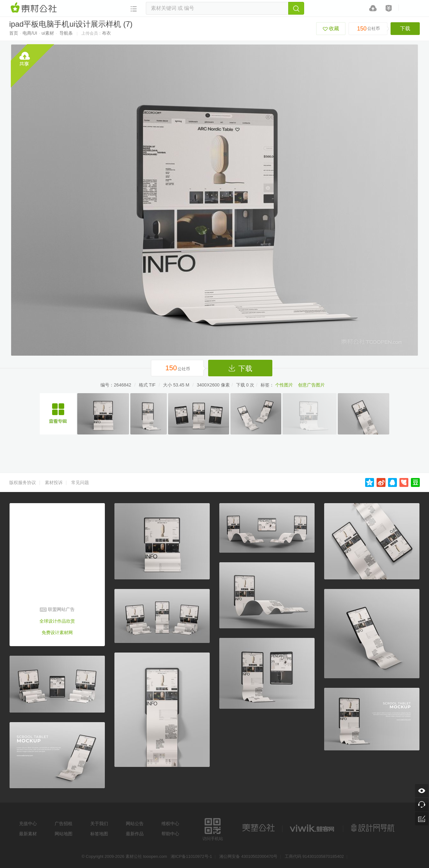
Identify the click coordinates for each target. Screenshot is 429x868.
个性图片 (284, 385)
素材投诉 (54, 482)
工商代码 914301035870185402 (314, 856)
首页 (14, 33)
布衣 (106, 33)
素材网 (35, 8)
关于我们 (99, 824)
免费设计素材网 (57, 632)
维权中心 (170, 824)
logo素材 (313, 828)
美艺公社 (258, 828)
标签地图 (99, 834)
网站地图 (64, 834)
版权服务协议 (23, 482)
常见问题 (80, 482)
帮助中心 (170, 834)
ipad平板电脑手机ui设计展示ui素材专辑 (58, 414)
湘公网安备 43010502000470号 (248, 856)
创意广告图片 (311, 385)
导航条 (66, 33)
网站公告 (135, 824)
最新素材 (28, 834)
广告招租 (64, 824)
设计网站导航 (373, 828)
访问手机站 (213, 828)
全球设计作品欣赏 (57, 621)
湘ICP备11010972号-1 (191, 856)
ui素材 (48, 33)
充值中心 (28, 824)
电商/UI (30, 33)
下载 (405, 28)
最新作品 (135, 834)
